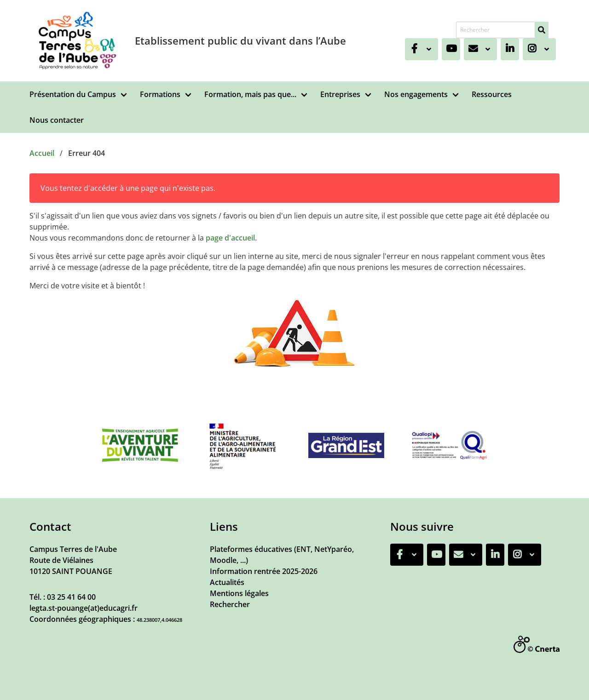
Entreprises (340, 94)
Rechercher (230, 604)
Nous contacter (57, 120)
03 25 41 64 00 (71, 597)
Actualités (227, 582)
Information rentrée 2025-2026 (264, 571)
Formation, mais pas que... (250, 94)
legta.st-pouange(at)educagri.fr (84, 608)
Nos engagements (416, 94)
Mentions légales (239, 593)
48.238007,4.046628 (159, 620)
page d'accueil (230, 238)
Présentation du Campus (73, 94)
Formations (160, 94)
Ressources (492, 94)
